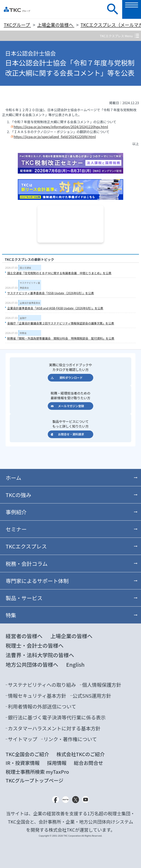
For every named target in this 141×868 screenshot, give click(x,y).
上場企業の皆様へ (56, 25)
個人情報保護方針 (102, 685)
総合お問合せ (88, 763)
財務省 (23, 333)
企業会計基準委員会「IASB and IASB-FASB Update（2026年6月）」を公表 (55, 308)
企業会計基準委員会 (30, 303)
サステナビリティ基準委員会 (30, 285)
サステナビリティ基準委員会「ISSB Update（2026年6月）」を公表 (51, 293)
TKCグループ (17, 25)
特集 (11, 615)
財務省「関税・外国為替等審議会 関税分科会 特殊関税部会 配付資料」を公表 (61, 338)
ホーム (13, 478)
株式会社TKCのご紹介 (81, 754)
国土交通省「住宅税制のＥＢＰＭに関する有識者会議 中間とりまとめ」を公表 (59, 273)
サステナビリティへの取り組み (42, 685)
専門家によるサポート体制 (37, 581)
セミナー (16, 529)
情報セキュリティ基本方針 (37, 696)
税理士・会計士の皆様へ (35, 645)
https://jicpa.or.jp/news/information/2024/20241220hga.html (61, 127)
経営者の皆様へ (24, 636)
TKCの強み (18, 495)
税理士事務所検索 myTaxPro (37, 772)
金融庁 (23, 318)
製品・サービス (24, 598)
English (75, 664)
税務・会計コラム (27, 563)
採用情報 (57, 763)
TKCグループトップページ (34, 780)
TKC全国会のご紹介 (27, 754)
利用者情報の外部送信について (42, 706)
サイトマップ (23, 739)
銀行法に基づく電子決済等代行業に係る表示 (57, 717)
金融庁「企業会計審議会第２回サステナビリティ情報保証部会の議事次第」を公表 (61, 323)
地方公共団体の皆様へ (32, 664)
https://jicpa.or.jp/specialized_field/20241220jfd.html (55, 137)
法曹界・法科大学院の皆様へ (40, 655)
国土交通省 (26, 268)
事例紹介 (16, 512)
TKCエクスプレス (26, 546)
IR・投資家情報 (23, 763)
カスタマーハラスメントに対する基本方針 (54, 728)
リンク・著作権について (70, 739)
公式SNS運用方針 (92, 696)
